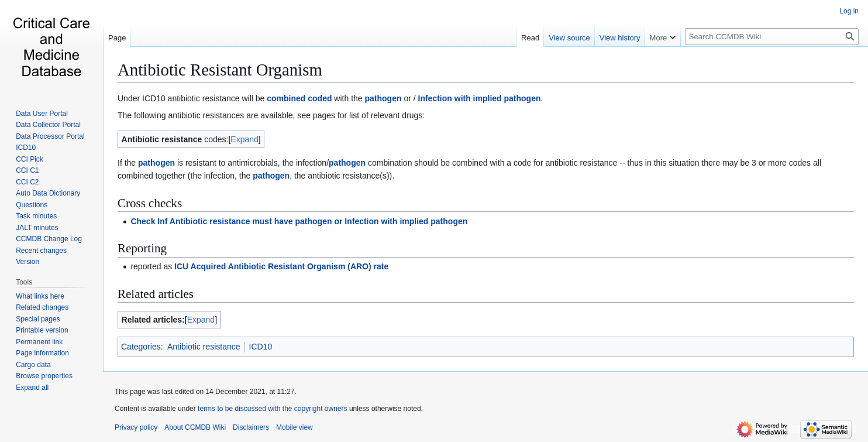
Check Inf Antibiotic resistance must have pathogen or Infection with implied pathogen (299, 221)
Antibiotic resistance (204, 347)
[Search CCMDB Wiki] (772, 37)
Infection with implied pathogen (480, 98)
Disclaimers (251, 427)
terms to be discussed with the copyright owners (272, 409)
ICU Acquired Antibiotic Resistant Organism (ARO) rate (281, 266)
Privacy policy (136, 427)
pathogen (383, 98)
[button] (32, 388)
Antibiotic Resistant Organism (220, 70)
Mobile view (294, 427)
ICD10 (261, 347)
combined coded (299, 98)
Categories (141, 347)
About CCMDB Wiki (195, 427)
